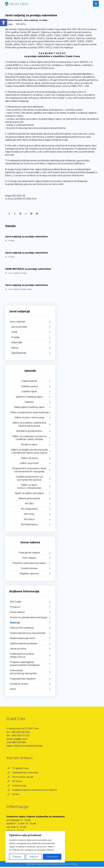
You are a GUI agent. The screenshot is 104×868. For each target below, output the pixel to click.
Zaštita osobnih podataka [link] (23, 645)
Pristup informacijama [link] (22, 629)
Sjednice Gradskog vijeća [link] (29, 398)
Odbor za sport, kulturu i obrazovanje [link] (29, 488)
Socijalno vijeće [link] (29, 446)
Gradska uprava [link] (29, 388)
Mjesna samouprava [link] (29, 500)
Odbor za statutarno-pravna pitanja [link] (29, 414)
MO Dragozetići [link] (29, 510)
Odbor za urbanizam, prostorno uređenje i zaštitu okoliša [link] (29, 439)
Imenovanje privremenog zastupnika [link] (23, 673)
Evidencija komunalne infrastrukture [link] (22, 657)
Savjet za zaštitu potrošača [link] (29, 494)
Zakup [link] (15, 349)
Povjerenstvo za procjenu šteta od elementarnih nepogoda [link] (29, 471)
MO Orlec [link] (29, 515)
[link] (4, 23)
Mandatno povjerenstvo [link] (29, 432)
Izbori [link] (13, 690)
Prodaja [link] (43, 20)
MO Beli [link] (29, 505)
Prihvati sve (52, 857)
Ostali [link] (14, 333)
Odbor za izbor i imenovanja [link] (29, 419)
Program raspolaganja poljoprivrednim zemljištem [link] (25, 665)
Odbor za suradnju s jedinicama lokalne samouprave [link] (29, 426)
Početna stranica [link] (14, 20)
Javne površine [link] (18, 650)
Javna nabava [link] (17, 613)
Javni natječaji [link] (31, 20)
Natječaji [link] (15, 624)
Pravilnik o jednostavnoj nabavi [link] (29, 564)
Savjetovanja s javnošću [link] (23, 639)
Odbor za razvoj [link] (29, 459)
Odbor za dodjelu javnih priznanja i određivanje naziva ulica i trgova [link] (29, 452)
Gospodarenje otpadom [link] (23, 680)
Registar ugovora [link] (29, 575)
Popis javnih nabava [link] (29, 554)
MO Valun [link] (29, 521)
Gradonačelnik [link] (29, 382)
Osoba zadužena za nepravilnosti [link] (28, 634)
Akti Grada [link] (16, 603)
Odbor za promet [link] (29, 464)
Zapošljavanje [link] (19, 354)
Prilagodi (17, 857)
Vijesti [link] (30, 290)
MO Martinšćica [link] (29, 526)
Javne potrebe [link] (19, 328)
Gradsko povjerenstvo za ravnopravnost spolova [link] (29, 479)
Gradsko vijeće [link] (29, 393)
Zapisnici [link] (29, 403)
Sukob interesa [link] (29, 570)
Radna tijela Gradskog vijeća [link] (29, 408)
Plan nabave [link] (29, 559)
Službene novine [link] (19, 685)
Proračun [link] (15, 608)
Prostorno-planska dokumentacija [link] (28, 619)
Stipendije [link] (17, 344)
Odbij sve (34, 857)
